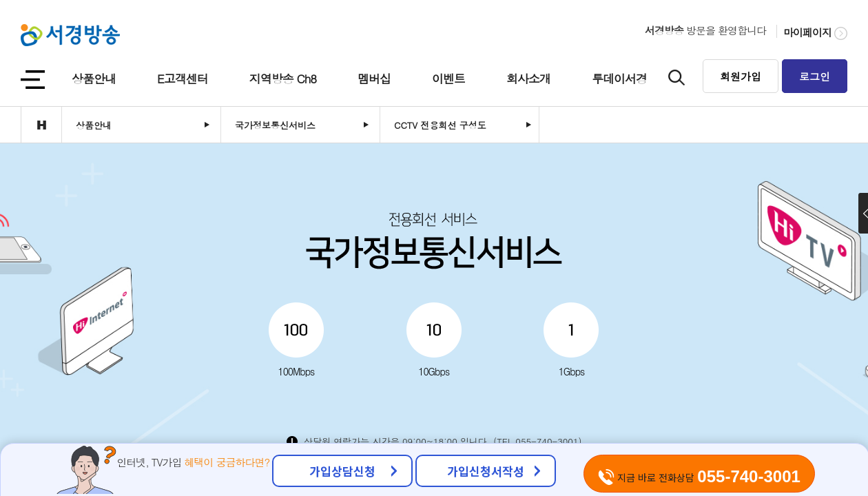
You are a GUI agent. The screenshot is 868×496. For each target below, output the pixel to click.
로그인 (815, 76)
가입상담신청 (342, 471)
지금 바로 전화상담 (699, 476)
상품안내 (94, 79)
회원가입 (741, 76)
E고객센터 (183, 79)
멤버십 (374, 79)
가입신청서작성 (486, 471)
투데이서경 (619, 79)
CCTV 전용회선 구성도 (440, 125)
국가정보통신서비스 (275, 125)
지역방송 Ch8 (283, 79)
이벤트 (448, 79)
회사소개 (528, 79)
